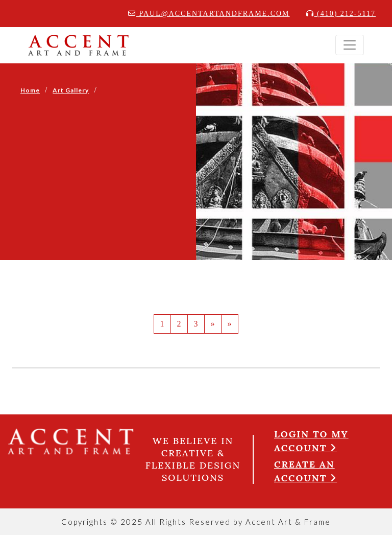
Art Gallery (71, 90)
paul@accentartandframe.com (209, 14)
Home (30, 90)
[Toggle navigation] (350, 45)
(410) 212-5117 (341, 14)
